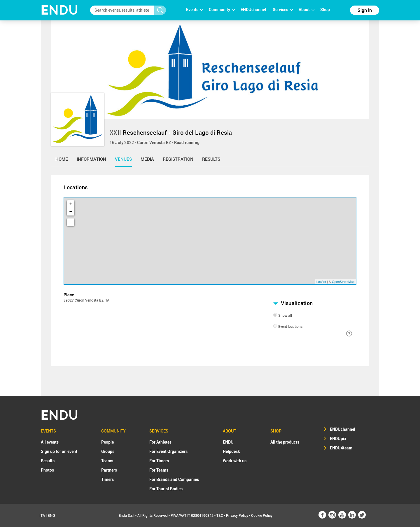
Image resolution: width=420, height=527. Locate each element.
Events (195, 9)
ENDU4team (341, 448)
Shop (325, 9)
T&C (220, 515)
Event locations (290, 326)
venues (123, 159)
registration (178, 159)
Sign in (365, 10)
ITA (42, 515)
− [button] (71, 212)
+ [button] (71, 204)
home (62, 159)
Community (222, 9)
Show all (285, 315)
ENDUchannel (254, 9)
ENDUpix (338, 438)
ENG (51, 515)
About (307, 9)
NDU (60, 10)
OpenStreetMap (343, 282)
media (147, 159)
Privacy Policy (237, 515)
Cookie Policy (262, 515)
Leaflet (321, 282)
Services (283, 9)
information (91, 159)
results (211, 159)
